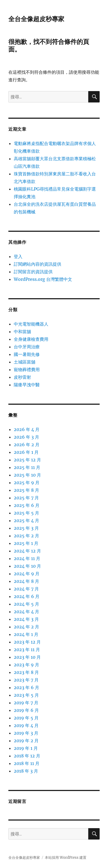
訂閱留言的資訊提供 (33, 272)
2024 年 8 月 (26, 581)
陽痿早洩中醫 (27, 385)
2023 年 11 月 (27, 650)
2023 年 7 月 (26, 680)
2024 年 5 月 (26, 604)
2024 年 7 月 (26, 589)
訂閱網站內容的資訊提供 (38, 264)
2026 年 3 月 (26, 437)
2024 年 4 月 (26, 612)
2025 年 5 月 (26, 513)
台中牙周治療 (27, 347)
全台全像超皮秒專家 (36, 19)
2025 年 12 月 (27, 460)
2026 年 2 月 (27, 445)
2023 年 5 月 (26, 695)
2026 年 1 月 (26, 452)
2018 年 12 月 (27, 756)
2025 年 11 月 (27, 467)
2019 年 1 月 (26, 748)
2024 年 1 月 (26, 634)
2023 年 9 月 (26, 665)
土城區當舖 (25, 362)
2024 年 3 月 (26, 619)
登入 (18, 256)
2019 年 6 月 (26, 710)
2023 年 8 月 (26, 672)
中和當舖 (22, 332)
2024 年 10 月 (27, 566)
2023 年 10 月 (27, 657)
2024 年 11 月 (27, 558)
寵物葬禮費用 (27, 369)
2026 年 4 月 (27, 429)
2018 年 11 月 (27, 763)
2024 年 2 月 (26, 627)
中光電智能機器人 (31, 324)
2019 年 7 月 (26, 703)
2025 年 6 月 (27, 505)
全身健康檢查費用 (31, 339)
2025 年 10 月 (27, 475)
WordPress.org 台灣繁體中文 (43, 279)
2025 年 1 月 (26, 543)
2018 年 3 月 (26, 771)
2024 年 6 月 (27, 596)
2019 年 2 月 (26, 741)
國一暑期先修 (27, 354)
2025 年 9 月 (27, 483)
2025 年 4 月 (26, 520)
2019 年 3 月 (26, 733)
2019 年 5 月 (26, 718)
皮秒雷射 (22, 377)
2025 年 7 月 (26, 498)
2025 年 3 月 (26, 528)
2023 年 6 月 (26, 687)
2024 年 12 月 (27, 551)
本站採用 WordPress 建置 (66, 858)
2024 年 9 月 (27, 574)
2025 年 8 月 (26, 490)
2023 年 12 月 (27, 642)
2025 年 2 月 (26, 536)
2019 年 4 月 (26, 725)
